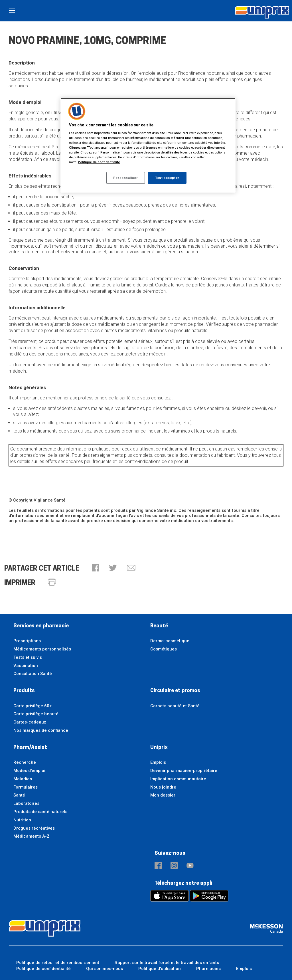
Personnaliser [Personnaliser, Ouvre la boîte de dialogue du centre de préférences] (125, 178)
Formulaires (26, 787)
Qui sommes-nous (105, 969)
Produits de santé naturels (40, 812)
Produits (24, 691)
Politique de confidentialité (43, 969)
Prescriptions (27, 641)
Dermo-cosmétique (170, 641)
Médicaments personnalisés (42, 649)
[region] (148, 146)
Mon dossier (163, 795)
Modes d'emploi (29, 771)
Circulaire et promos (175, 691)
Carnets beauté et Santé (175, 706)
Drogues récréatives (34, 828)
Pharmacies (208, 969)
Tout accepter (167, 178)
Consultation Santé (33, 674)
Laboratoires (26, 803)
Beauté (159, 626)
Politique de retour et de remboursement (58, 963)
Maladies (23, 779)
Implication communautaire (178, 779)
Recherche (25, 762)
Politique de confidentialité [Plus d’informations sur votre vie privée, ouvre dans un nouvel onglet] (99, 162)
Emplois (158, 762)
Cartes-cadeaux (30, 722)
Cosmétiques (164, 649)
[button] (95, 568)
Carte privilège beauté (36, 714)
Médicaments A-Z (32, 836)
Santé (19, 795)
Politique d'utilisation (160, 969)
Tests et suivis (28, 657)
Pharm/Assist (30, 748)
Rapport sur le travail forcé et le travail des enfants (167, 963)
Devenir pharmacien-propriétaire (184, 771)
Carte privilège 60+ (33, 706)
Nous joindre (163, 787)
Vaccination (26, 666)
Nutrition (22, 820)
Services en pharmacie (41, 626)
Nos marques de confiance (41, 730)
